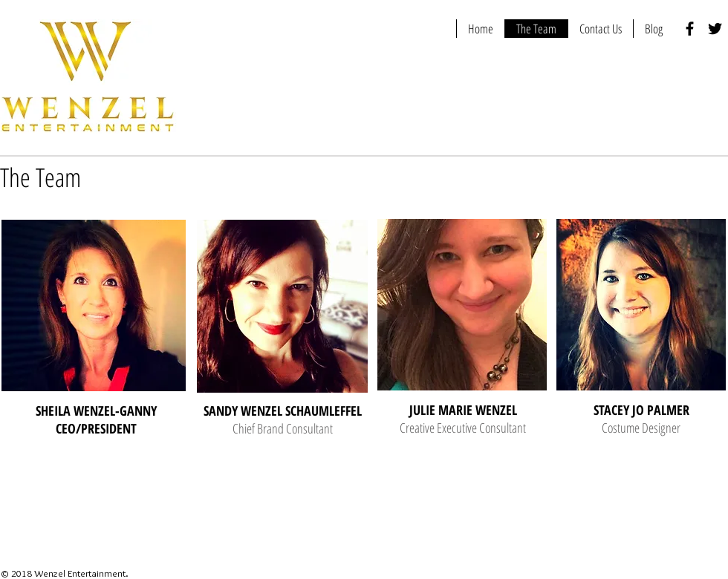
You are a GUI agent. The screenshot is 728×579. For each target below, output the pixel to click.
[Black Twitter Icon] (715, 29)
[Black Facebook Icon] (690, 29)
